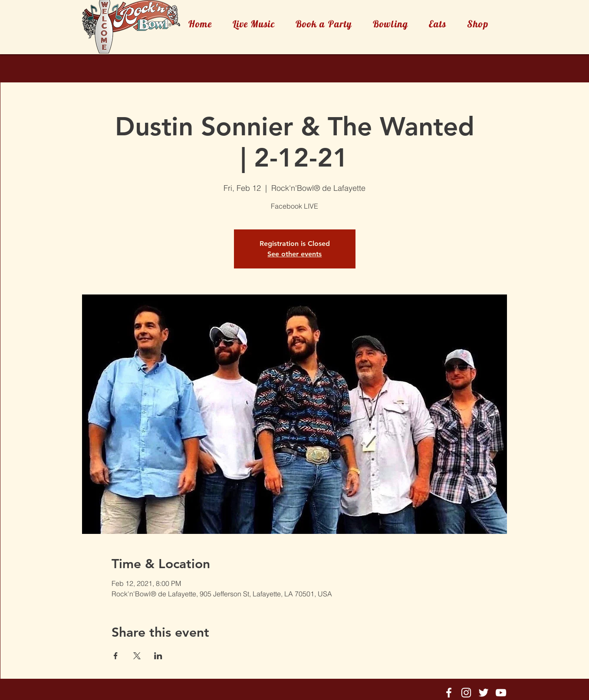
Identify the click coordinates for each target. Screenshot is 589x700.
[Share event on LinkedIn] (158, 656)
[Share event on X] (137, 656)
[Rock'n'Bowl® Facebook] (449, 693)
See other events (294, 254)
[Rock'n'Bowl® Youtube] (501, 693)
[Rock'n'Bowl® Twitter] (484, 693)
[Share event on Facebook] (116, 656)
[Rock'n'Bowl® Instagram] (466, 693)
